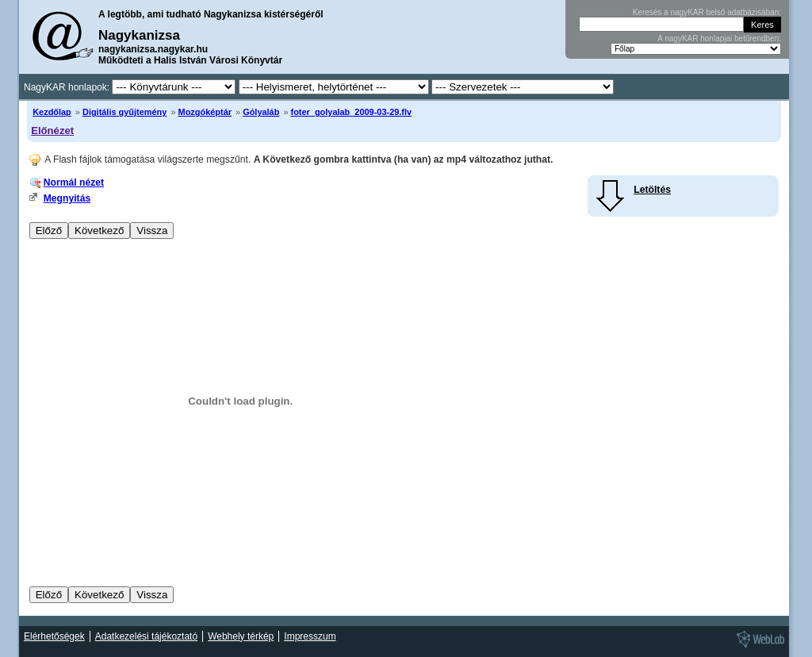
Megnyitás (67, 198)
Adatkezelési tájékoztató (146, 636)
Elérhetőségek (54, 636)
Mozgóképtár (205, 112)
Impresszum (310, 636)
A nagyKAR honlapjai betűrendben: (719, 38)
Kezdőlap (52, 112)
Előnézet (52, 131)
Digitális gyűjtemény (124, 112)
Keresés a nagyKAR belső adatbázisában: (707, 12)
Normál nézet (74, 182)
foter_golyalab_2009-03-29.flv (352, 112)
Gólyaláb (261, 112)
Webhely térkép (241, 636)
